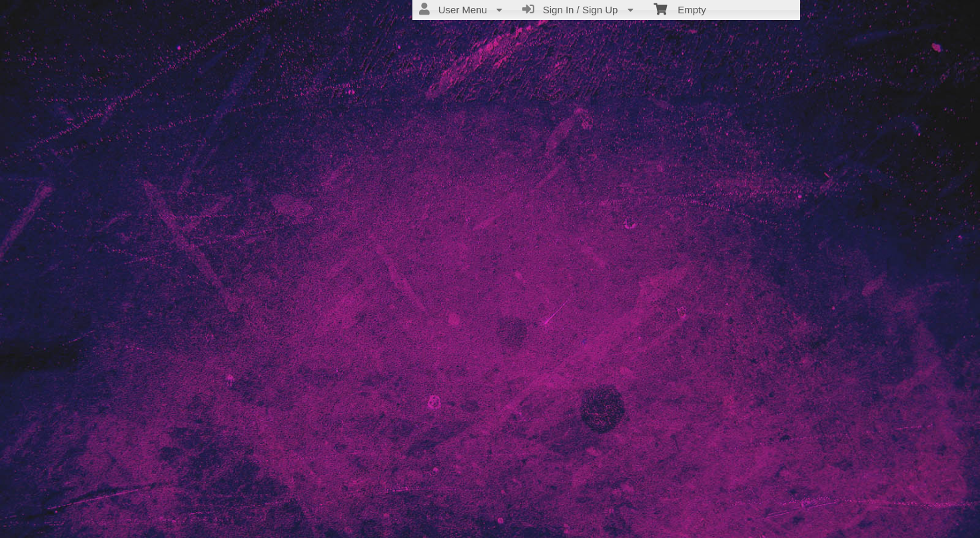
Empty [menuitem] (680, 9)
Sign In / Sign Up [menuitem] (578, 9)
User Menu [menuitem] (461, 9)
